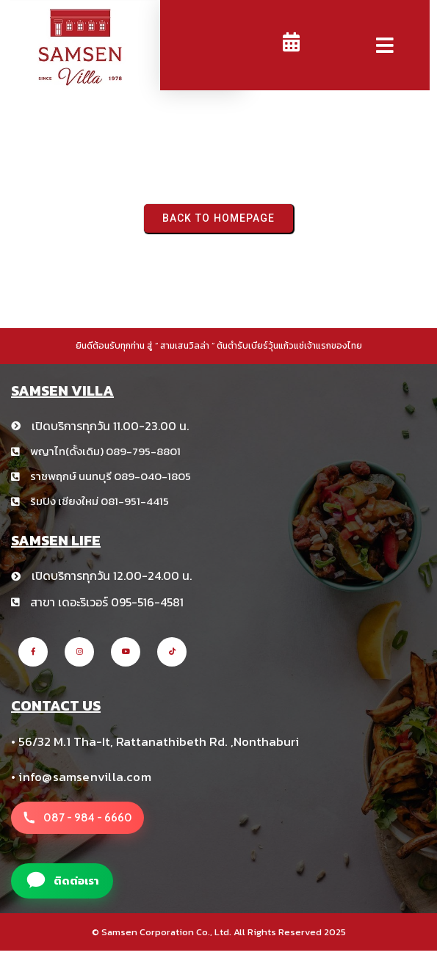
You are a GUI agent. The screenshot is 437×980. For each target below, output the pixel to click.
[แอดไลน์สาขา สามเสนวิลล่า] (62, 881)
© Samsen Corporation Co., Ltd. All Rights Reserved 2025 (219, 932)
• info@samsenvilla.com (81, 777)
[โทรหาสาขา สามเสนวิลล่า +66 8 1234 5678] (77, 818)
